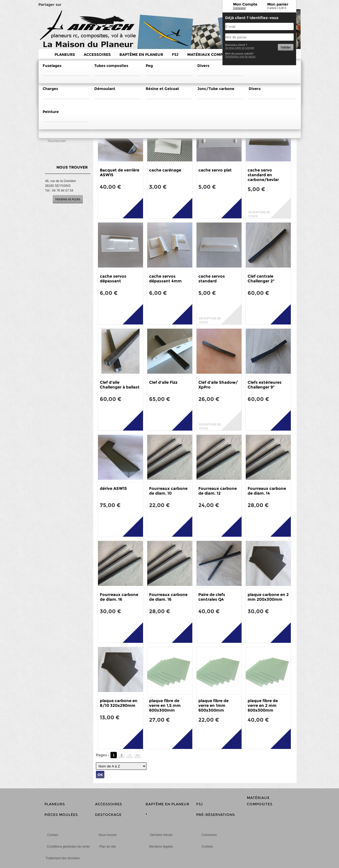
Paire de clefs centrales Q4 (212, 597)
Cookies (207, 847)
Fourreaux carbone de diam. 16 (119, 597)
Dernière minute (161, 835)
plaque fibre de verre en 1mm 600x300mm (213, 705)
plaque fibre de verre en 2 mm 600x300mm (263, 705)
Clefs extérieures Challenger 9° (265, 385)
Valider (286, 47)
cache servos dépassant (113, 279)
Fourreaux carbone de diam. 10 (168, 491)
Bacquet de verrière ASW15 (120, 172)
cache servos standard (212, 279)
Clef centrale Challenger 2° (261, 279)
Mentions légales (161, 847)
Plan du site (108, 847)
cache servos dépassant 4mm (165, 279)
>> (137, 755)
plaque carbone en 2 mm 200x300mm (268, 597)
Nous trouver (108, 835)
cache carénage (165, 170)
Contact (53, 835)
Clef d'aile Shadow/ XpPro (218, 385)
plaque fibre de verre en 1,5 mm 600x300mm (165, 705)
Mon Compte (245, 4)
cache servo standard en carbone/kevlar (263, 175)
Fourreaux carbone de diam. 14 (267, 491)
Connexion (239, 8)
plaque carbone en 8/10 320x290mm (119, 703)
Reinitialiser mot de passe (240, 56)
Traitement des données (63, 858)
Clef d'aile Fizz (163, 382)
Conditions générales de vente (68, 847)
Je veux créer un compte (240, 48)
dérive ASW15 (113, 488)
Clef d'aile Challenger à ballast (120, 385)
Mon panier (278, 4)
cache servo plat (215, 170)
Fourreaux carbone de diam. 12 (218, 491)
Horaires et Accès (68, 199)
